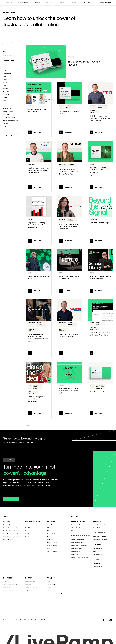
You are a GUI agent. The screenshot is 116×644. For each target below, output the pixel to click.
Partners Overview (30, 581)
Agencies (28, 525)
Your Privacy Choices (34, 620)
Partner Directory (30, 584)
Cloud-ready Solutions (77, 543)
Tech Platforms (29, 534)
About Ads (6, 620)
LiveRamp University (8, 590)
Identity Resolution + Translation (101, 525)
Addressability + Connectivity (100, 540)
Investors (50, 608)
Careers (49, 587)
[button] (9, 3)
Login (90, 3)
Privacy (12, 620)
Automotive (50, 525)
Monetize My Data (8, 540)
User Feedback (48, 620)
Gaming (49, 537)
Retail (49, 549)
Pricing (73, 531)
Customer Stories (23, 3)
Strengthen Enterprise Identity (11, 525)
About (49, 581)
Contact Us (50, 590)
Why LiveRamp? (75, 528)
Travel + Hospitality (52, 552)
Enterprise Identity (76, 552)
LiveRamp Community (9, 593)
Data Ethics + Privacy (53, 596)
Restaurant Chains (52, 546)
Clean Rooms (96, 563)
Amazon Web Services (31, 587)
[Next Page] (29, 426)
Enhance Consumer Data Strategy (12, 528)
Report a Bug (56, 620)
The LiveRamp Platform (77, 525)
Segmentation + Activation (100, 537)
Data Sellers (28, 528)
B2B (48, 528)
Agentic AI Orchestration (78, 540)
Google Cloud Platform (31, 590)
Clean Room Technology (77, 549)
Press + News (51, 602)
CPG (48, 531)
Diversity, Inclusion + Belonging (55, 593)
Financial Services (52, 534)
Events (49, 605)
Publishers (28, 537)
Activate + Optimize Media (10, 531)
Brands (27, 531)
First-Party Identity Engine (100, 528)
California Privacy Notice (21, 620)
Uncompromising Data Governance (80, 558)
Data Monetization (98, 555)
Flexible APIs (75, 555)
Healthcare (50, 540)
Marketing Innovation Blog (10, 584)
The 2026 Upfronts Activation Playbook (85, 63)
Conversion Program (98, 566)
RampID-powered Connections (79, 546)
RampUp (5, 596)
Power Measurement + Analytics (12, 534)
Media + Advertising (52, 543)
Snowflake (28, 593)
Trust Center (51, 599)
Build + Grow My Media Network (12, 537)
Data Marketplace (98, 549)
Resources (6, 581)
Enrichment (96, 552)
